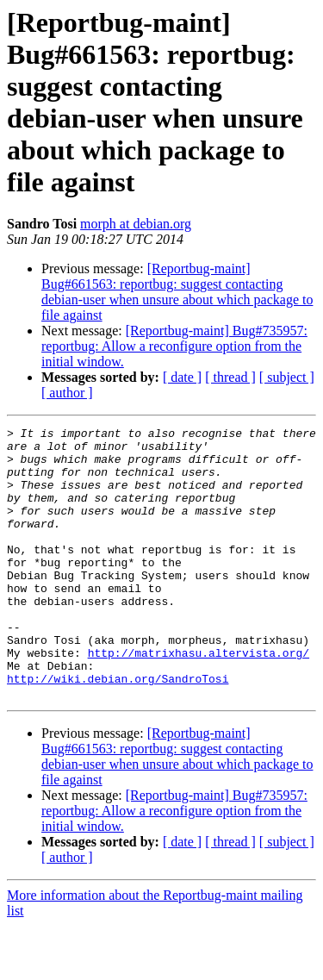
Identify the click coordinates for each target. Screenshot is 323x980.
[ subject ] (287, 377)
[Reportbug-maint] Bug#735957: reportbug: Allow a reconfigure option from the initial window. (174, 346)
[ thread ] (230, 377)
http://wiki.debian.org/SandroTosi (118, 730)
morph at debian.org (136, 224)
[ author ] (67, 393)
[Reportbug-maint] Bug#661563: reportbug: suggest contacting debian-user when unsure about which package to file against (177, 292)
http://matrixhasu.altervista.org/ (199, 699)
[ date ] (182, 377)
